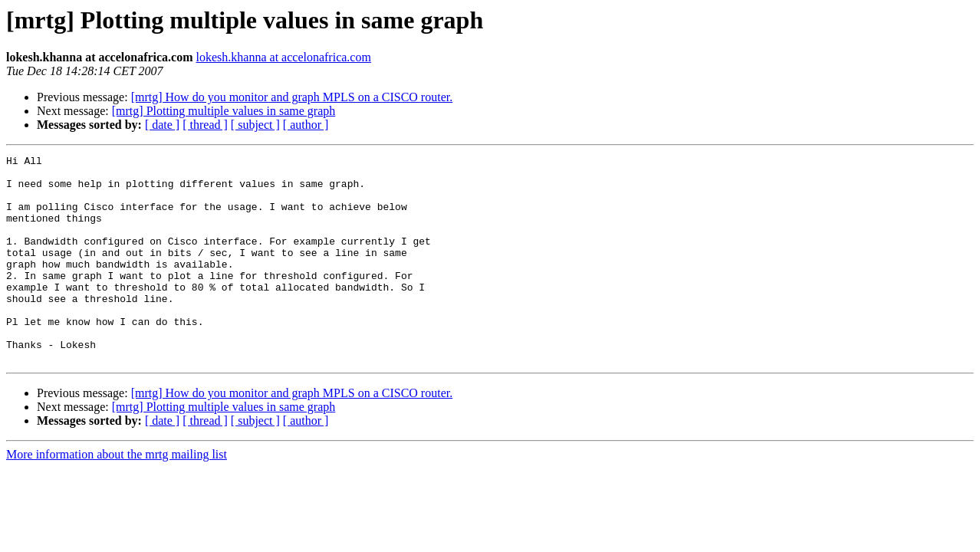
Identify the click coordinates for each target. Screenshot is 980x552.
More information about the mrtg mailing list (117, 496)
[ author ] (306, 125)
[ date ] (162, 125)
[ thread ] (205, 125)
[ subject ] (255, 125)
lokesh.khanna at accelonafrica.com (284, 57)
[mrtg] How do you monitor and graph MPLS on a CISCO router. (292, 97)
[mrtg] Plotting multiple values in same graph (224, 111)
